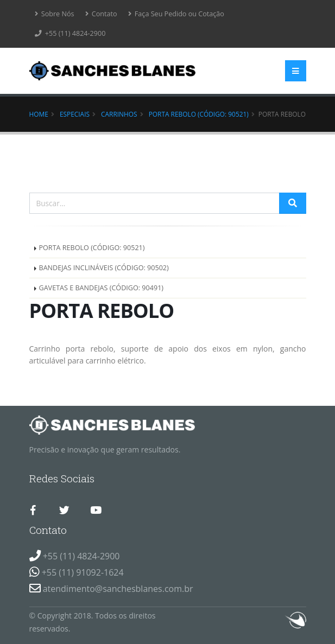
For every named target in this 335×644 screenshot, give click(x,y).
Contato (101, 14)
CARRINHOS (119, 114)
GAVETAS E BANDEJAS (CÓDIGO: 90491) (102, 288)
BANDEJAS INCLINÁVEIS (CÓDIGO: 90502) (104, 268)
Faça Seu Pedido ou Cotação (176, 14)
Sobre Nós (55, 14)
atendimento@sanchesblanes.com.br (118, 589)
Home (39, 114)
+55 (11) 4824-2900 (70, 33)
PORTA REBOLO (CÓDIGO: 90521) (199, 114)
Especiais (75, 114)
